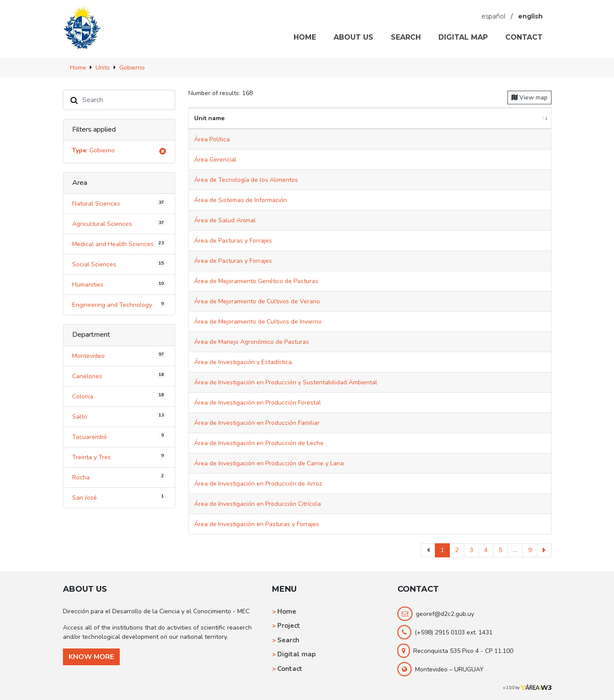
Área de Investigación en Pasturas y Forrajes (257, 524)
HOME (305, 37)
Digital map (296, 654)
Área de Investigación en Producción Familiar (257, 423)
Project (289, 626)
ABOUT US (353, 37)
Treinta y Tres (119, 457)
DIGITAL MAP (463, 37)
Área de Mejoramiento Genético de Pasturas (256, 281)
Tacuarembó (119, 436)
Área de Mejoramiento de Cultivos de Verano (257, 301)
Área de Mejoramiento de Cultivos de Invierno (258, 322)
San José (119, 497)
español (493, 16)
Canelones (119, 376)
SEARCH (406, 37)
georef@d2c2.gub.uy (445, 614)
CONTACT (524, 37)
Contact (290, 669)
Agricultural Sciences (119, 224)
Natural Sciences (119, 203)
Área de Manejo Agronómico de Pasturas (252, 342)
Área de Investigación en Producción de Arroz (258, 484)
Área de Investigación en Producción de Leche (259, 443)
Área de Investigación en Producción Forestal (257, 403)
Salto (119, 416)
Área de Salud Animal (225, 220)
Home (287, 612)
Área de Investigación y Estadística (243, 362)
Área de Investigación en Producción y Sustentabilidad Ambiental (286, 382)
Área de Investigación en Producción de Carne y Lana (269, 463)
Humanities (119, 284)
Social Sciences (119, 264)
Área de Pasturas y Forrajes (233, 241)
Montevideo (119, 355)
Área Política (212, 139)
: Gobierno (119, 152)
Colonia (119, 396)
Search (288, 640)
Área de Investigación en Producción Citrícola (257, 504)
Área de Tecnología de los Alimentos (246, 180)
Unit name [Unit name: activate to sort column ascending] (209, 118)
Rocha (119, 477)
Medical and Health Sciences (119, 244)
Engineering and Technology (119, 305)
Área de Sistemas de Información (241, 200)
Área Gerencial (215, 160)
